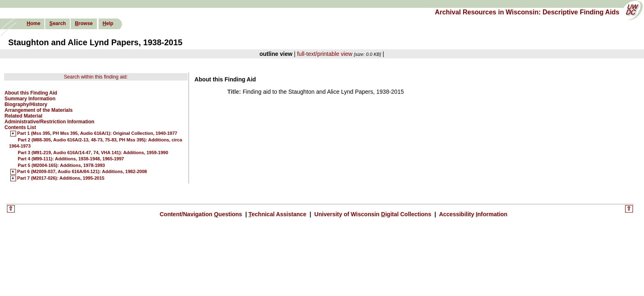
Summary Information (30, 99)
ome (33, 23)
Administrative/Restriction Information (49, 122)
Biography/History (26, 104)
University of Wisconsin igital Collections (373, 214)
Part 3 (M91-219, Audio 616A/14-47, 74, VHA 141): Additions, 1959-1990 (93, 153)
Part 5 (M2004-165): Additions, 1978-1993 (61, 165)
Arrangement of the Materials (39, 110)
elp (108, 23)
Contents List (20, 127)
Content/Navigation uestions (202, 214)
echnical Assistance (278, 214)
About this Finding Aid (31, 93)
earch (57, 23)
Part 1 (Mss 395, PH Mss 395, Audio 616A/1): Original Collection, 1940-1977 (97, 134)
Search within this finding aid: (96, 77)
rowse (84, 23)
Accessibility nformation (473, 214)
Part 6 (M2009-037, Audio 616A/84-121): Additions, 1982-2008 (82, 172)
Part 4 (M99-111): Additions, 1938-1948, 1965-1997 (71, 159)
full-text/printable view (325, 54)
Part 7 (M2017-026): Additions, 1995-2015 (61, 178)
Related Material (23, 116)
